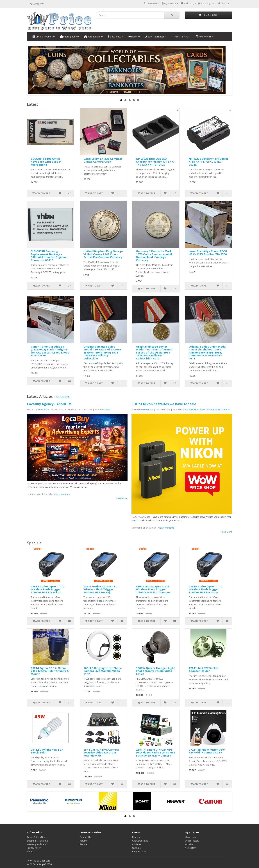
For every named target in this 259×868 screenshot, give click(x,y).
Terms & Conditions (37, 837)
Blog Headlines (140, 852)
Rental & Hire (181, 37)
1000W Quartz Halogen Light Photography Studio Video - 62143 (155, 671)
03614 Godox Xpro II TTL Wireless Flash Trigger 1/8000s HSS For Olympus (153, 589)
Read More (122, 498)
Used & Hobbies (44, 37)
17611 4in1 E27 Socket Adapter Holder (204, 669)
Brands (136, 837)
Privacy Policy (34, 848)
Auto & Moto (93, 37)
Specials (136, 848)
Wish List (189, 844)
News (107, 410)
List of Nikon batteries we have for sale (164, 404)
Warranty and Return (38, 844)
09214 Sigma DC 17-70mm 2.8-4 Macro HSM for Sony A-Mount (50, 671)
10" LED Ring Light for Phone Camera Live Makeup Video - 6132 (103, 671)
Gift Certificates (140, 841)
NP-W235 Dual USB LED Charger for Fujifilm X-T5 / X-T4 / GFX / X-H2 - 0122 (155, 162)
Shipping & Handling (37, 841)
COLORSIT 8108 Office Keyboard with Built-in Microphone (46, 162)
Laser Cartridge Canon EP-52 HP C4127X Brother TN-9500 (208, 253)
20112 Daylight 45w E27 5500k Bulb (47, 751)
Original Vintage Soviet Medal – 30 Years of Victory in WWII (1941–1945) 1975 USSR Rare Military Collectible (102, 352)
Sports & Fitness (156, 37)
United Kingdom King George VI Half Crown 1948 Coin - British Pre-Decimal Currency (103, 254)
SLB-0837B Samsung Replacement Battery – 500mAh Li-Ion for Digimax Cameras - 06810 (49, 256)
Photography (69, 37)
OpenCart (45, 861)
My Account (191, 837)
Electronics (116, 37)
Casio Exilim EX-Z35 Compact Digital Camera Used (103, 160)
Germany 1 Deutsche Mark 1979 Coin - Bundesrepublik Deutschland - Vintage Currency (154, 256)
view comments (62, 494)
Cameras (225, 410)
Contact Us (85, 837)
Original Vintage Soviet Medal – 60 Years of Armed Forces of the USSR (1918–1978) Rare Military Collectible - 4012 (154, 352)
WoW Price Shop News (194, 410)
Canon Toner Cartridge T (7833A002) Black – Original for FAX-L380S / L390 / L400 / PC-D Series (50, 351)
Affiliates (137, 844)
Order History (192, 841)
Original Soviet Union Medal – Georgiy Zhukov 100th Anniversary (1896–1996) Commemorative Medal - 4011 (207, 352)
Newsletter (190, 848)
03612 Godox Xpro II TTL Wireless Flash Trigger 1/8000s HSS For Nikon (47, 589)
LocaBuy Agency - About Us (49, 404)
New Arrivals (205, 37)
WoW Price (43, 410)
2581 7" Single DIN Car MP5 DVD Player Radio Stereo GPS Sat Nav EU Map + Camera (156, 752)
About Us (32, 852)
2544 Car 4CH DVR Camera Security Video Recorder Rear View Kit (101, 752)
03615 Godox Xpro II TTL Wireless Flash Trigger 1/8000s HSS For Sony (205, 589)
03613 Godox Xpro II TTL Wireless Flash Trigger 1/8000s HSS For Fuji (100, 589)
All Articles (63, 397)
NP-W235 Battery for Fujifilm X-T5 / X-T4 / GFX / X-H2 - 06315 (208, 162)
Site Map (84, 844)
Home (134, 37)
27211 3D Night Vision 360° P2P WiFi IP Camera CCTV (207, 751)
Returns (84, 841)
